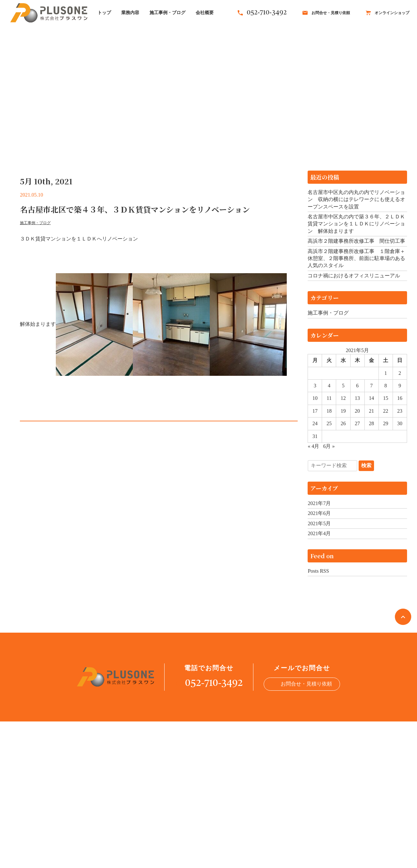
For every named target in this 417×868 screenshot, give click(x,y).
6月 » (329, 446)
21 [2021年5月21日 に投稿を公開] (371, 411)
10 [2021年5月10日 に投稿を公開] (315, 398)
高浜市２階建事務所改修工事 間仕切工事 (356, 241)
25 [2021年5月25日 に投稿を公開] (329, 423)
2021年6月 (319, 513)
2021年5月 (319, 523)
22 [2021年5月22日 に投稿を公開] (386, 411)
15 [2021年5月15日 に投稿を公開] (386, 398)
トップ (104, 13)
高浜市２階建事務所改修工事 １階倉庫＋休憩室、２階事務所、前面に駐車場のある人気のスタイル (356, 258)
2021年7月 (319, 503)
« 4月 (313, 446)
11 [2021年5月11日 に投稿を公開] (329, 398)
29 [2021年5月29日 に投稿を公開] (386, 423)
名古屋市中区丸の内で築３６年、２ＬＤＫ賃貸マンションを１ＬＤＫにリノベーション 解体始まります (356, 224)
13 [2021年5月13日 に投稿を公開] (357, 398)
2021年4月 (319, 533)
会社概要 (205, 13)
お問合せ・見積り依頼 (326, 13)
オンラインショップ (387, 13)
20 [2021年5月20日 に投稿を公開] (357, 411)
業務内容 (130, 13)
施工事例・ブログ (167, 13)
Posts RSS (318, 571)
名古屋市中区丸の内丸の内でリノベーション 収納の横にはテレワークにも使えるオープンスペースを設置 (356, 199)
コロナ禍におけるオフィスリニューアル (354, 276)
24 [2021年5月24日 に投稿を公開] (315, 423)
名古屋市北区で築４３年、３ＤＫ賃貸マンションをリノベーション (135, 209)
